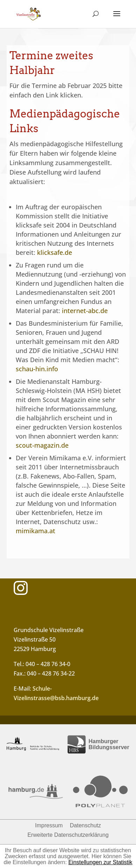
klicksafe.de (55, 252)
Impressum (49, 825)
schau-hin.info (37, 369)
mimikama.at (35, 531)
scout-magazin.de (42, 445)
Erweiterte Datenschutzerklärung (68, 835)
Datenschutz (85, 825)
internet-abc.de (85, 311)
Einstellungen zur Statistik (100, 862)
